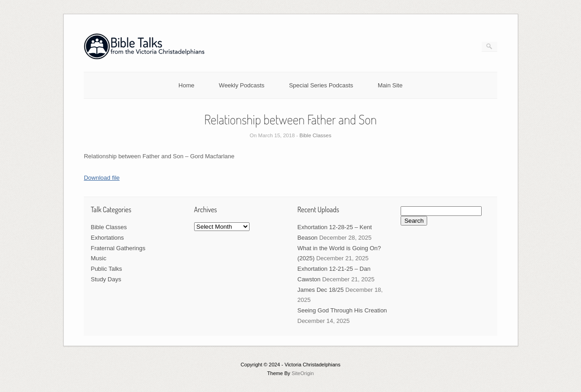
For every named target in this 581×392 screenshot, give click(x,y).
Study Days (106, 279)
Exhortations (107, 238)
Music (98, 258)
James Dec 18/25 (321, 290)
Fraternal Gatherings (118, 248)
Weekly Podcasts (242, 85)
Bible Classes (315, 135)
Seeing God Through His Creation (342, 310)
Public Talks (106, 269)
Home (187, 85)
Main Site (390, 85)
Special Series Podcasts (321, 85)
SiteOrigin (303, 373)
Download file (102, 178)
